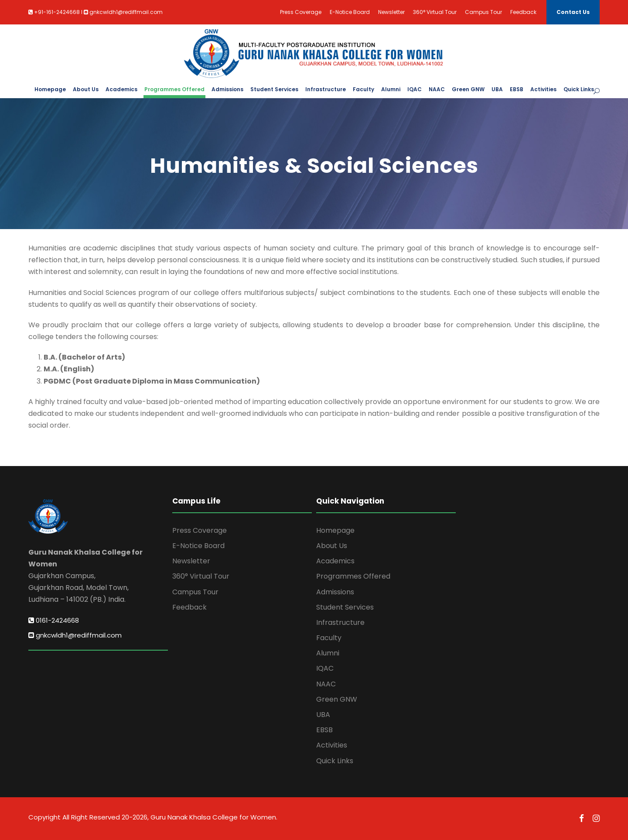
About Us (86, 89)
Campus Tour (483, 12)
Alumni (391, 89)
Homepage (50, 89)
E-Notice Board (350, 12)
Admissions (227, 89)
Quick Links (579, 89)
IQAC (415, 89)
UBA (497, 89)
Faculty (363, 89)
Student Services (274, 89)
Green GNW (468, 89)
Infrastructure (326, 89)
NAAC (437, 89)
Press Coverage (301, 12)
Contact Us (573, 12)
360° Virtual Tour (435, 12)
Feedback (523, 12)
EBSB (517, 89)
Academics (121, 89)
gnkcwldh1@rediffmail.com (75, 635)
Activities (543, 89)
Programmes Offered (174, 89)
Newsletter (391, 12)
